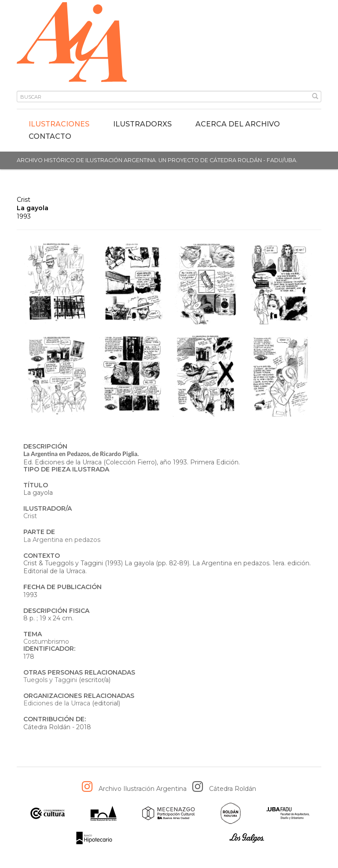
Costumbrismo (46, 642)
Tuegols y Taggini (50, 680)
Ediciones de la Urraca (57, 703)
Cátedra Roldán (233, 789)
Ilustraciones (59, 124)
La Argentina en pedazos (62, 540)
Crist (24, 200)
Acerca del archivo (238, 124)
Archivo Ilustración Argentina (143, 789)
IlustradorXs (142, 124)
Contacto (50, 136)
